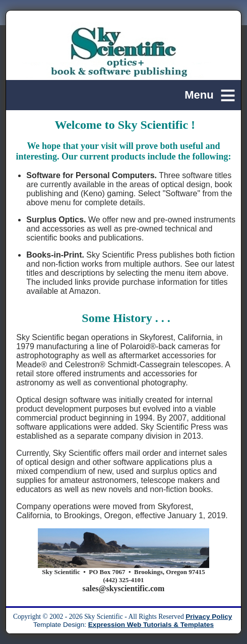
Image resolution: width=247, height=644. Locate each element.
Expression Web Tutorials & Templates (151, 625)
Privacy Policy (209, 617)
